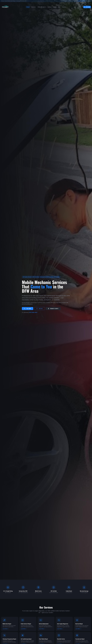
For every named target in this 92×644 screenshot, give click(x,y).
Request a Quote (53, 309)
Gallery (49, 7)
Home (28, 7)
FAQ (59, 7)
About (55, 7)
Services (33, 7)
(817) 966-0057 (81, 1)
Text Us (89, 1)
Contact (64, 7)
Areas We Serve (42, 7)
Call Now (87, 7)
